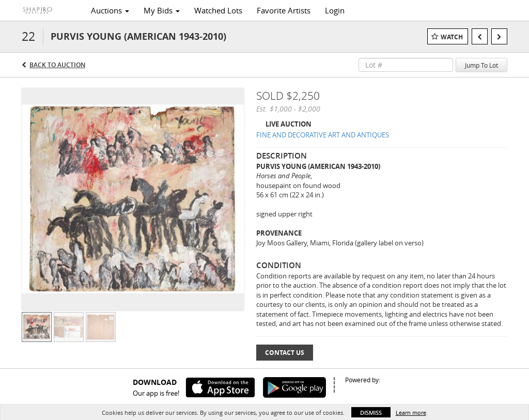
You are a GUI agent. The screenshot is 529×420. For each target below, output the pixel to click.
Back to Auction (57, 65)
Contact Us (285, 353)
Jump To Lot (481, 65)
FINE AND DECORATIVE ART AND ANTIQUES (323, 135)
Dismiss (371, 413)
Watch (452, 37)
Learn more (411, 413)
